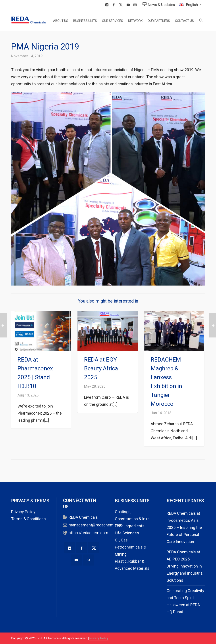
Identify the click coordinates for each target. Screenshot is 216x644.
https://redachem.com (88, 533)
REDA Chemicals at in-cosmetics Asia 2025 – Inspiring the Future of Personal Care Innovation (184, 527)
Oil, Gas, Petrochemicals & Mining (130, 547)
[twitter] (122, 5)
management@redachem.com (95, 525)
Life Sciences (127, 533)
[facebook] (114, 5)
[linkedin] (108, 5)
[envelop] (136, 5)
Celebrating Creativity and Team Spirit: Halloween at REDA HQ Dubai (185, 601)
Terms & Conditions (28, 519)
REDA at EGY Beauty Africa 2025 (101, 368)
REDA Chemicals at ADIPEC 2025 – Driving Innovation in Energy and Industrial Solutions (185, 566)
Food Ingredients (130, 526)
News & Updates (159, 5)
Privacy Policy (23, 512)
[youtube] (129, 5)
